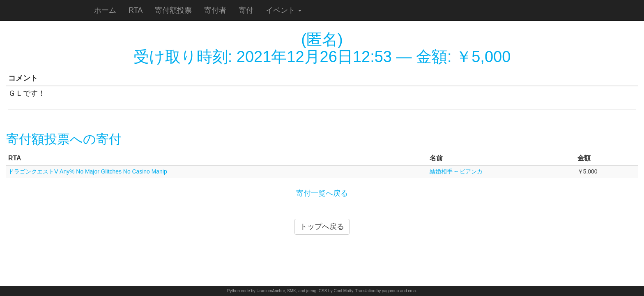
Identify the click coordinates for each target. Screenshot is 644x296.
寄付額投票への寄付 (64, 139)
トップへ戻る (322, 227)
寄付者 (215, 10)
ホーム (105, 10)
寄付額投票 (173, 10)
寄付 (246, 10)
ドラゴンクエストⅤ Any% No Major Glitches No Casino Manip (88, 171)
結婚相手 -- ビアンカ (456, 171)
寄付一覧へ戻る (322, 193)
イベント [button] (284, 10)
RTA (136, 10)
